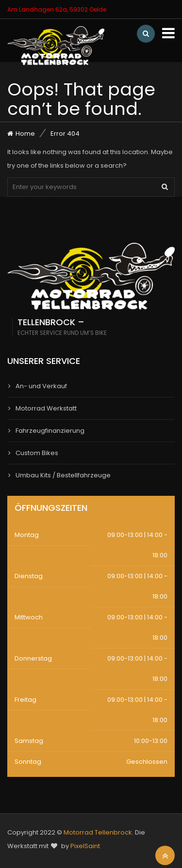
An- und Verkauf (41, 386)
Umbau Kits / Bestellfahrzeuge (63, 475)
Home (25, 134)
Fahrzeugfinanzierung (50, 431)
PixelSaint (85, 846)
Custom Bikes (37, 453)
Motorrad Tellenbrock (98, 832)
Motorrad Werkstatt (46, 408)
